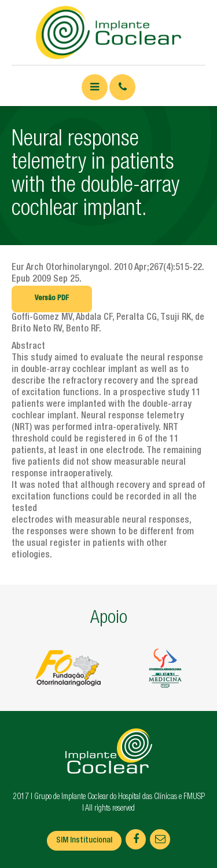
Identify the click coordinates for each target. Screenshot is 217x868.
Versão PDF (52, 299)
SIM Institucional (84, 841)
